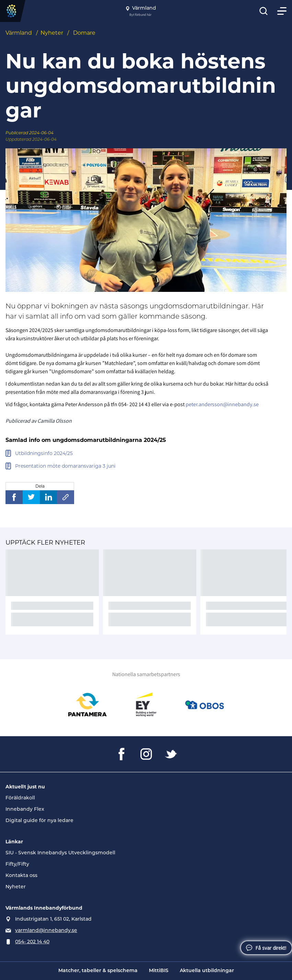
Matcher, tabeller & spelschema (98, 971)
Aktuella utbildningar (207, 971)
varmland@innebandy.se (46, 931)
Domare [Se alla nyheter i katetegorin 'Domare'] (84, 33)
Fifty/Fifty (17, 864)
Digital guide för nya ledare (39, 821)
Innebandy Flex (25, 810)
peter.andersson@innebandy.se (222, 404)
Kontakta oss (21, 876)
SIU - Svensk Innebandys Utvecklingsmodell (60, 853)
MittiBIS (159, 971)
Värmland (19, 33)
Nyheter (52, 33)
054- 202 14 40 (32, 942)
